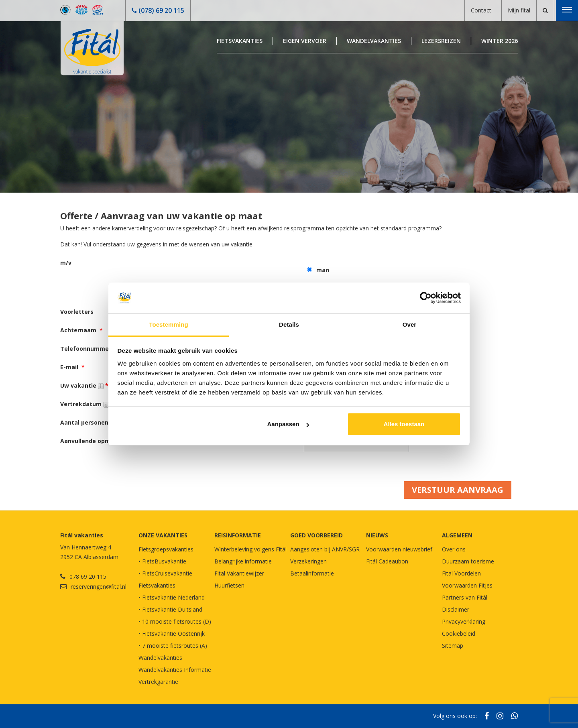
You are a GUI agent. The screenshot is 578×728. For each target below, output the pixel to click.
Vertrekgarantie (158, 682)
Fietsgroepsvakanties (166, 549)
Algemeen (457, 535)
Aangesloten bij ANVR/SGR (325, 549)
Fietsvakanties (240, 41)
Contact (481, 10)
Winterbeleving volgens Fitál (250, 549)
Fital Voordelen (461, 573)
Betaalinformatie (312, 573)
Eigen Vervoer (305, 41)
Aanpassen (288, 424)
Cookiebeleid (459, 633)
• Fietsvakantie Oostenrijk (172, 633)
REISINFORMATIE (238, 535)
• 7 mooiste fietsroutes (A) (173, 646)
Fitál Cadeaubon (387, 561)
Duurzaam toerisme (468, 561)
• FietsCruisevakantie (165, 573)
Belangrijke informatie (243, 561)
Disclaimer (456, 609)
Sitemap (453, 646)
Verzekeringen (308, 561)
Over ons (454, 549)
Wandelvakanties (374, 41)
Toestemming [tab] (169, 324)
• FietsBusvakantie (162, 561)
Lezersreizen (441, 41)
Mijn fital (519, 10)
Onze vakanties (163, 535)
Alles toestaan (404, 424)
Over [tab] (410, 324)
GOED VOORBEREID (316, 535)
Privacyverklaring (464, 621)
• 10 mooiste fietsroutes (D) (175, 621)
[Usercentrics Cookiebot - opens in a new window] (426, 298)
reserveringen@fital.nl (99, 587)
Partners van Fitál (465, 597)
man (323, 270)
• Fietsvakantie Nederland (172, 597)
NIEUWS (377, 535)
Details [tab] (289, 324)
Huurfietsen (229, 585)
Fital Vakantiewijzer (239, 573)
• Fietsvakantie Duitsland (170, 609)
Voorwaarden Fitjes (467, 585)
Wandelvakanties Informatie (175, 670)
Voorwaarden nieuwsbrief (399, 549)
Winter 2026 (500, 41)
